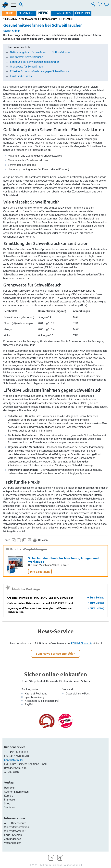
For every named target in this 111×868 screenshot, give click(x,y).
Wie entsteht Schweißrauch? (26, 57)
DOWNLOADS (62, 13)
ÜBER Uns (82, 13)
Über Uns (9, 788)
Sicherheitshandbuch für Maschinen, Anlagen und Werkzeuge (63, 560)
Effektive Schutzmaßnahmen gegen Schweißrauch (39, 71)
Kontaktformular (14, 760)
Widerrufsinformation (17, 827)
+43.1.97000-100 (18, 752)
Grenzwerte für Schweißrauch (27, 67)
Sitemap (17, 835)
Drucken (43, 540)
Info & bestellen (40, 571)
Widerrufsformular (15, 831)
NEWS (43, 13)
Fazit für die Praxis (21, 76)
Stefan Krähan (12, 31)
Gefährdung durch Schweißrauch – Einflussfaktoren (40, 52)
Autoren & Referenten (16, 792)
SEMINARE (27, 13)
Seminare (10, 807)
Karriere (9, 796)
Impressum (11, 800)
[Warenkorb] (106, 5)
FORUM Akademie (82, 644)
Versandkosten (13, 843)
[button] (93, 5)
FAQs (7, 835)
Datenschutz (18, 823)
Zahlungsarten (30, 689)
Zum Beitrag (95, 598)
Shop (7, 804)
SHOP (9, 13)
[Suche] (21, 5)
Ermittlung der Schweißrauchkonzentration (35, 62)
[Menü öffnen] (14, 5)
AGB (7, 823)
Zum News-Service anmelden (55, 653)
